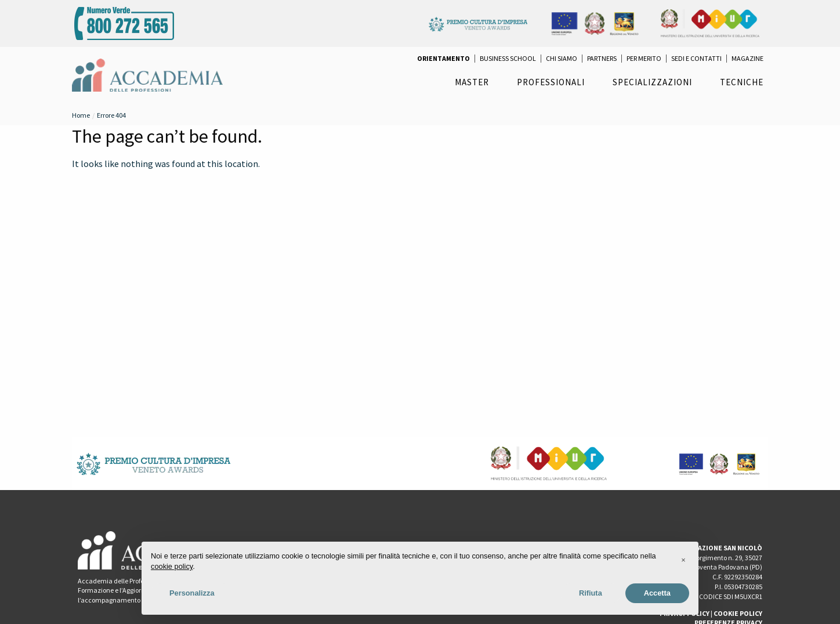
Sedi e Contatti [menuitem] (696, 59)
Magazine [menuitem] (747, 59)
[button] (683, 560)
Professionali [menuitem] (551, 82)
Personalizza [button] (192, 593)
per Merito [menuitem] (644, 59)
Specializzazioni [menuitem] (652, 82)
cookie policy (172, 566)
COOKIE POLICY (738, 613)
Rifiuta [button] (591, 593)
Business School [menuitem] (508, 59)
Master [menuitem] (472, 82)
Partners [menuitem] (602, 59)
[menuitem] (443, 59)
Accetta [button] (657, 593)
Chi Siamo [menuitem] (562, 59)
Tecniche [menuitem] (742, 82)
